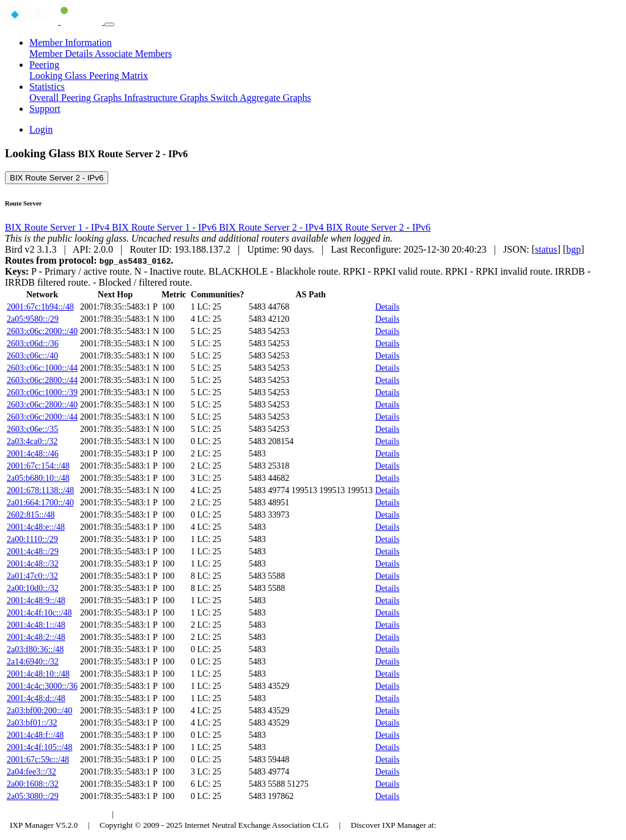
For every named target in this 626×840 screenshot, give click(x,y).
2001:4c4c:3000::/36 (42, 686)
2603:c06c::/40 (32, 356)
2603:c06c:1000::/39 (42, 392)
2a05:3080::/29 (33, 796)
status (546, 249)
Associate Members (134, 54)
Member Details (62, 54)
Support (45, 109)
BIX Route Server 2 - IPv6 (57, 178)
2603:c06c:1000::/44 (42, 368)
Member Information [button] (71, 43)
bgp (573, 249)
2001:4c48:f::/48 (35, 735)
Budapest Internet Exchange (57, 814)
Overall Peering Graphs (77, 98)
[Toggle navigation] (109, 24)
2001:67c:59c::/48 (38, 760)
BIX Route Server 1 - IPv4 (58, 227)
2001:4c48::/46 (33, 454)
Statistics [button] (47, 87)
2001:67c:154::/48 (38, 466)
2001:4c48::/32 (33, 564)
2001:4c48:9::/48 (36, 600)
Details (388, 307)
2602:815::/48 (31, 515)
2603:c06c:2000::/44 (42, 417)
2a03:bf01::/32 (32, 723)
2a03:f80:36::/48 (35, 649)
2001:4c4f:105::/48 (39, 747)
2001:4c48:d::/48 (36, 698)
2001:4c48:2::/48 (36, 637)
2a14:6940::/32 (33, 662)
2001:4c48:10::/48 (38, 674)
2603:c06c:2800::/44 (42, 380)
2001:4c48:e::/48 (36, 527)
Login (41, 129)
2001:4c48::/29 (33, 552)
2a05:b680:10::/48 (38, 478)
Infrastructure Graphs (167, 98)
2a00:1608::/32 (33, 784)
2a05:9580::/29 (33, 319)
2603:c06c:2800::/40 (42, 405)
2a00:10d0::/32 (33, 588)
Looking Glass (59, 76)
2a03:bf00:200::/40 (39, 711)
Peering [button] (44, 65)
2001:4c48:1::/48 (36, 625)
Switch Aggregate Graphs (260, 98)
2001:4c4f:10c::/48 (39, 613)
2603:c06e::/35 (32, 429)
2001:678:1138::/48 (40, 490)
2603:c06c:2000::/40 (42, 331)
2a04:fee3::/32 (31, 772)
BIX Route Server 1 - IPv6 (165, 227)
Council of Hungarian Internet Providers (189, 814)
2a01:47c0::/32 (32, 576)
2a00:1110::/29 (32, 539)
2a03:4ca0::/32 (32, 441)
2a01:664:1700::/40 (40, 503)
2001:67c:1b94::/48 (40, 307)
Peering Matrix (119, 76)
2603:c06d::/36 (33, 344)
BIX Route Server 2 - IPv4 (272, 227)
